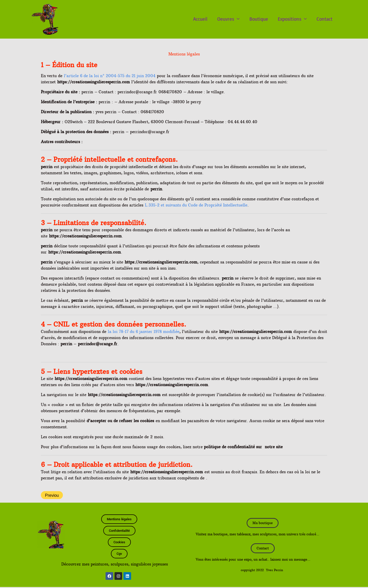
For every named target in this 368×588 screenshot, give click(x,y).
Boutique (259, 19)
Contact (325, 19)
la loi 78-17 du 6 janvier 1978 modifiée (144, 332)
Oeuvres (228, 19)
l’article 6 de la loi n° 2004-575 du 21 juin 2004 (110, 76)
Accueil (200, 19)
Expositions (292, 19)
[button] (237, 19)
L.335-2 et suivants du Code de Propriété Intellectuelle (196, 205)
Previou (52, 495)
